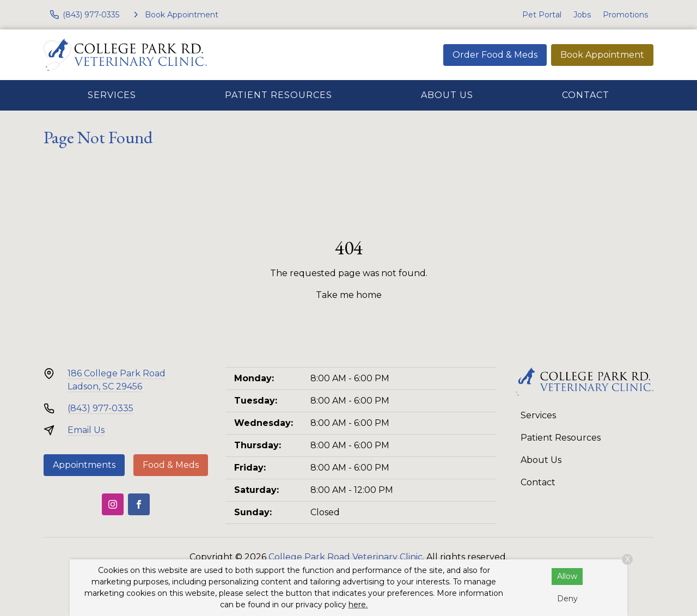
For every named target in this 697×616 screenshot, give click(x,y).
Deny (567, 599)
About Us (447, 95)
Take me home (349, 295)
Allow (567, 576)
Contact (586, 95)
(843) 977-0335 (100, 408)
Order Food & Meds (495, 55)
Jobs (582, 15)
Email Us (86, 430)
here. (358, 605)
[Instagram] (113, 504)
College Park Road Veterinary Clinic (346, 557)
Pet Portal (542, 15)
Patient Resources (279, 95)
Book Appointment (602, 55)
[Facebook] (139, 504)
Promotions (625, 15)
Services (112, 95)
